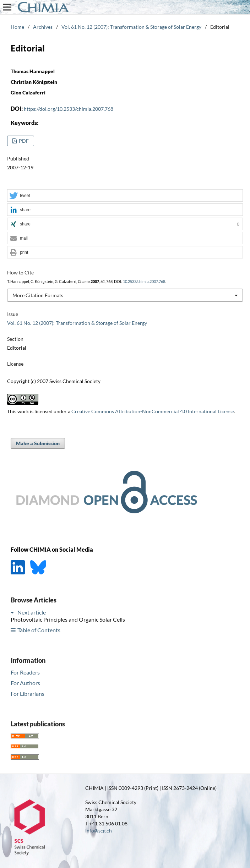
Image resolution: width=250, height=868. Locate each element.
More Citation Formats (38, 295)
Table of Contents (39, 630)
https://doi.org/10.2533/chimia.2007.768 (69, 109)
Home (17, 27)
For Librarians (28, 694)
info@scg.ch (99, 831)
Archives (43, 27)
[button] (125, 196)
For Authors (25, 683)
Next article (32, 612)
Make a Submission (38, 443)
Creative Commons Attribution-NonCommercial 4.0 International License (153, 411)
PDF (23, 141)
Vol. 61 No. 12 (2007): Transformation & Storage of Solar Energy (131, 27)
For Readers (25, 672)
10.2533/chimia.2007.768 (144, 282)
